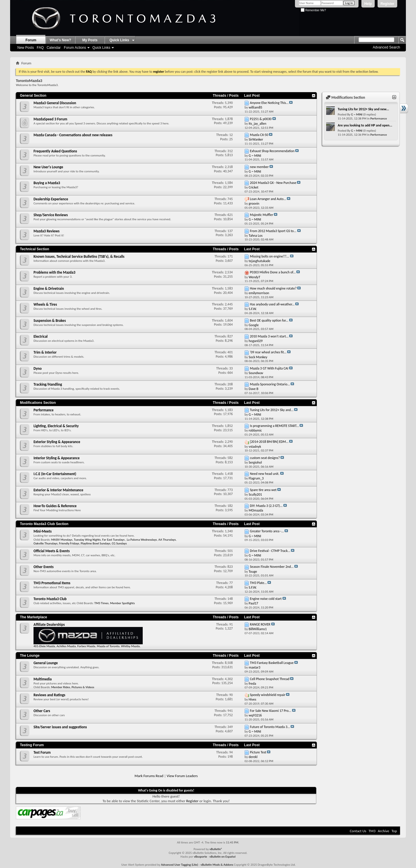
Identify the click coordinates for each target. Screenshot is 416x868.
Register (387, 4)
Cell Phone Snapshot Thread (270, 679)
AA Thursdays (167, 540)
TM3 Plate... (258, 583)
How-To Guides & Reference (55, 506)
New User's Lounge (48, 167)
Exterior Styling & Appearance (57, 442)
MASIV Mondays (62, 540)
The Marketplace (34, 617)
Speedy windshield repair (268, 695)
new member (259, 167)
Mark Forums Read (149, 776)
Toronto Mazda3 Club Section (44, 524)
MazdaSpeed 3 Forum (50, 119)
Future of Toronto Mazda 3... (270, 727)
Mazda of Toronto (108, 646)
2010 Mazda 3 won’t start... (269, 336)
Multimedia (43, 679)
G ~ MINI (357, 114)
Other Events (44, 567)
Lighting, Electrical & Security (56, 426)
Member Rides (61, 687)
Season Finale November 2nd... (272, 567)
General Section (33, 96)
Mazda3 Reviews (47, 231)
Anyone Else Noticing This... (269, 103)
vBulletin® (216, 849)
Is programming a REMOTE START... (274, 426)
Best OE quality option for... (269, 320)
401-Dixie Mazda (44, 646)
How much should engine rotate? (273, 288)
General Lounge (46, 663)
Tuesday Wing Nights (87, 540)
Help (368, 4)
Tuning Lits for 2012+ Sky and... (272, 410)
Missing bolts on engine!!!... (270, 256)
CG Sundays (119, 543)
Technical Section (35, 249)
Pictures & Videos (83, 687)
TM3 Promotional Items (52, 583)
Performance (43, 410)
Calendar (54, 48)
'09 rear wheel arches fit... (268, 352)
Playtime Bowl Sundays (95, 543)
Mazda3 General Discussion (55, 103)
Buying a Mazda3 (47, 183)
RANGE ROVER (260, 624)
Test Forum (42, 752)
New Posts (26, 48)
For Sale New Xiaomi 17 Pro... (271, 711)
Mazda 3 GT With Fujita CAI (269, 368)
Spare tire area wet (263, 490)
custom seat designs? (265, 458)
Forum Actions (75, 48)
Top (394, 831)
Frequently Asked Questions (55, 151)
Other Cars (42, 711)
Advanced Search (386, 47)
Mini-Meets (43, 531)
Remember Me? (313, 10)
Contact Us (358, 831)
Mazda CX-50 (259, 135)
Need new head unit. (265, 474)
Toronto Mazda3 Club (50, 599)
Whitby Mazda (130, 646)
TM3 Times (102, 603)
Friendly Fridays (69, 543)
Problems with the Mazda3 (54, 272)
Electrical (41, 336)
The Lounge (30, 656)
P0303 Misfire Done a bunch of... (273, 272)
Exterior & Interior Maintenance (58, 490)
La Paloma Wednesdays (142, 540)
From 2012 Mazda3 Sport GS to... (273, 231)
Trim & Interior (45, 352)
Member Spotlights (122, 603)
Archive (383, 831)
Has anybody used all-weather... (272, 304)
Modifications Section (38, 403)
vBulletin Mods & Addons (217, 865)
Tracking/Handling (48, 384)
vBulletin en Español (222, 857)
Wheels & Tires (45, 304)
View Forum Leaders (182, 776)
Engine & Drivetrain (49, 289)
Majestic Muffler (261, 215)
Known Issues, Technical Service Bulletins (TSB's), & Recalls (79, 256)
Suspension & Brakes (50, 321)
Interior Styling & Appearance (56, 458)
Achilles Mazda (66, 646)
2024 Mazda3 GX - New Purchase (273, 183)
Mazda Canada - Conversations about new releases (73, 135)
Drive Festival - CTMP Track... (270, 551)
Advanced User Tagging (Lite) (180, 865)
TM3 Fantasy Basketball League (272, 663)
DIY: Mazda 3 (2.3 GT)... (266, 506)
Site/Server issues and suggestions (60, 727)
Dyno (38, 368)
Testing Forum (32, 745)
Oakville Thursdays (45, 543)
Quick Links (101, 48)
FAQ (40, 48)
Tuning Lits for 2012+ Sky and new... (363, 109)
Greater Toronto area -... (267, 531)
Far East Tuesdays (114, 540)
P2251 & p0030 (261, 119)
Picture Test (258, 752)
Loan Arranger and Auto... (268, 199)
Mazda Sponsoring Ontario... (270, 384)
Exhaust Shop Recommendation (272, 151)
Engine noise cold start (266, 599)
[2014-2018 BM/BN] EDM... (269, 442)
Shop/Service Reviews (51, 215)
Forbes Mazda (86, 646)
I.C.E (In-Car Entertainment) (55, 474)
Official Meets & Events (52, 551)
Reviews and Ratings (49, 695)
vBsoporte (200, 857)
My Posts (90, 40)
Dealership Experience (51, 199)
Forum (31, 40)
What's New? (60, 40)
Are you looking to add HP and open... (365, 125)
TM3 (372, 831)
